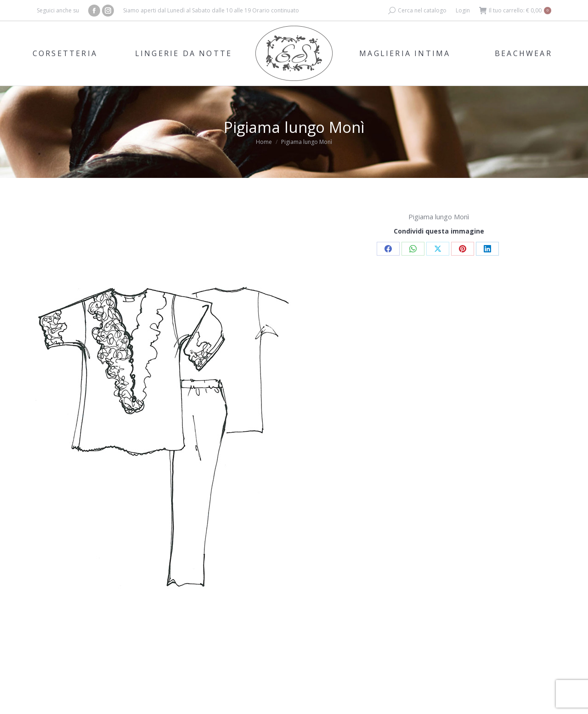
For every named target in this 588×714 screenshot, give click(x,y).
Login (463, 10)
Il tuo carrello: (515, 11)
